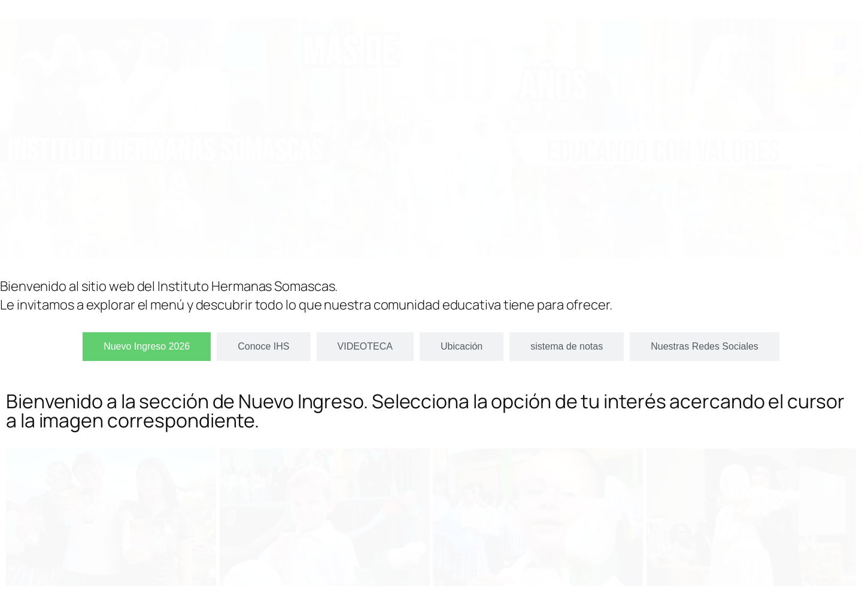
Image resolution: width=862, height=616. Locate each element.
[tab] (147, 347)
